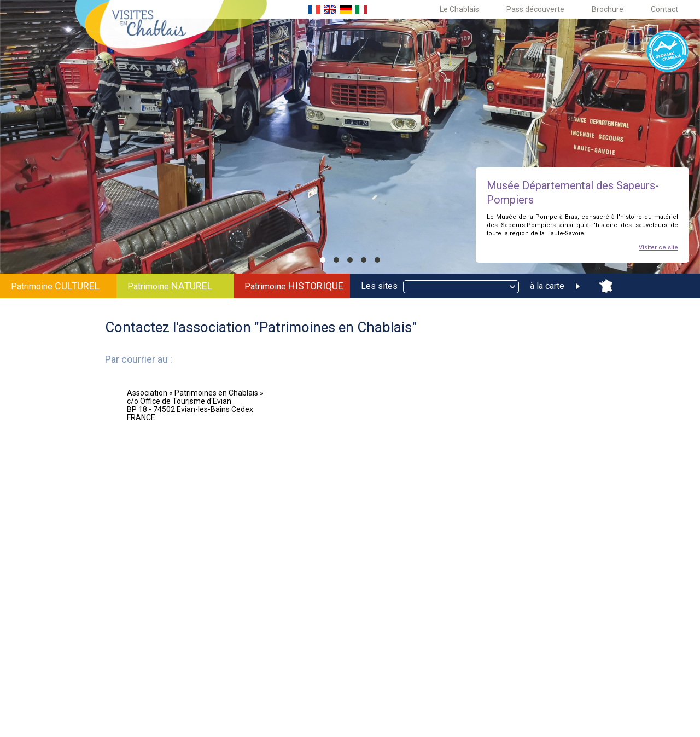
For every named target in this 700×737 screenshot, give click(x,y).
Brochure (608, 9)
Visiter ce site (658, 248)
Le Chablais (459, 9)
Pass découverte (535, 9)
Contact (664, 9)
